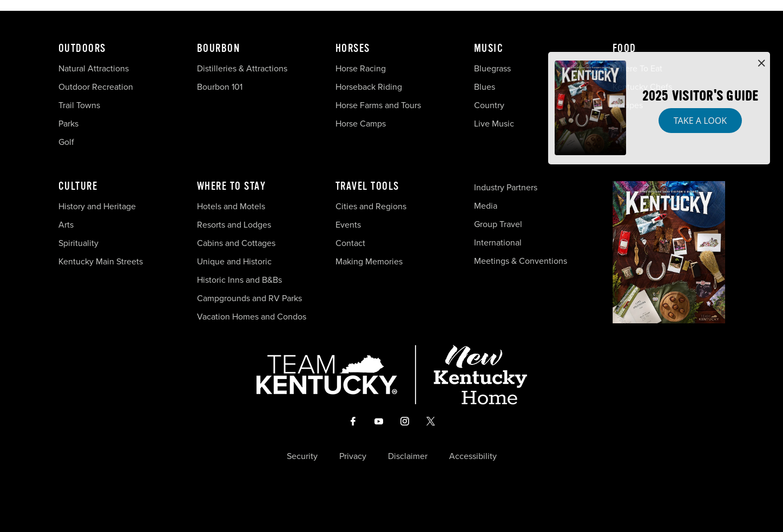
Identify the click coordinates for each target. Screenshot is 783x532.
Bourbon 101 (220, 87)
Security (302, 456)
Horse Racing (361, 68)
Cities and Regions (371, 206)
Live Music (494, 124)
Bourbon (219, 49)
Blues (485, 87)
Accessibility (473, 456)
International (498, 242)
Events (348, 225)
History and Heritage (98, 206)
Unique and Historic (234, 261)
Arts (66, 225)
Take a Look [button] (700, 121)
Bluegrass (492, 68)
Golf (66, 142)
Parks (68, 124)
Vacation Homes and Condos (252, 317)
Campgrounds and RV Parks (249, 298)
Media (486, 206)
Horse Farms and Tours (378, 105)
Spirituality (80, 243)
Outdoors (82, 49)
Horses (353, 49)
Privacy (353, 456)
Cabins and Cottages (236, 243)
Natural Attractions (94, 68)
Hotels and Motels (231, 206)
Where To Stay (232, 187)
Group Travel (498, 224)
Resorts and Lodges (234, 225)
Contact (350, 243)
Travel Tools (367, 187)
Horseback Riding (369, 87)
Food (624, 49)
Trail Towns (79, 105)
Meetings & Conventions (521, 261)
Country (489, 105)
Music (489, 49)
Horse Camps (361, 124)
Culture (78, 187)
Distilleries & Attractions (242, 68)
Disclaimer (408, 456)
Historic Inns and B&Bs (239, 280)
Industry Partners (506, 187)
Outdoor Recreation (96, 87)
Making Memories (369, 261)
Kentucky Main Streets (101, 261)
